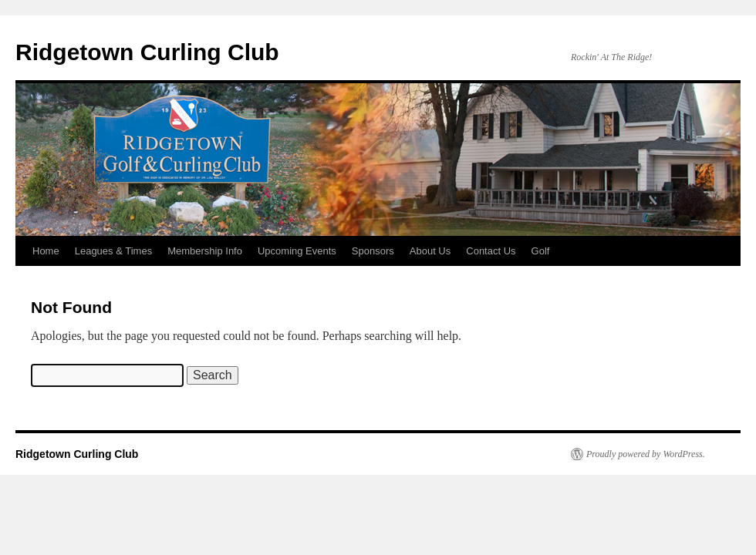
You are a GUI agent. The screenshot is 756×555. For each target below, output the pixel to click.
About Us (430, 251)
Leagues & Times (113, 251)
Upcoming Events (297, 251)
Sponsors (373, 251)
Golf (541, 251)
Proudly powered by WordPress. (646, 454)
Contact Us (491, 251)
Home (46, 251)
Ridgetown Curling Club (147, 52)
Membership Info (205, 251)
